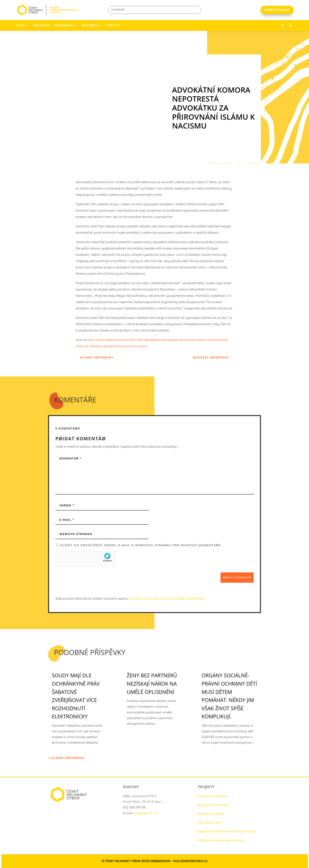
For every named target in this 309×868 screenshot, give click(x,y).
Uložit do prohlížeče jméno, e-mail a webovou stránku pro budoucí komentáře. (141, 545)
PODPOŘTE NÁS (277, 10)
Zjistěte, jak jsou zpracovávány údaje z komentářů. (167, 598)
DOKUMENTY (64, 25)
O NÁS (20, 25)
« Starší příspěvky (66, 758)
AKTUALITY (42, 25)
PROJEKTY (90, 25)
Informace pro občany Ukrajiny (221, 840)
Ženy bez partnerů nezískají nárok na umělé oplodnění (152, 684)
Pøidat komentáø (237, 577)
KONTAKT (113, 25)
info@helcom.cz (145, 813)
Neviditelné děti (209, 822)
